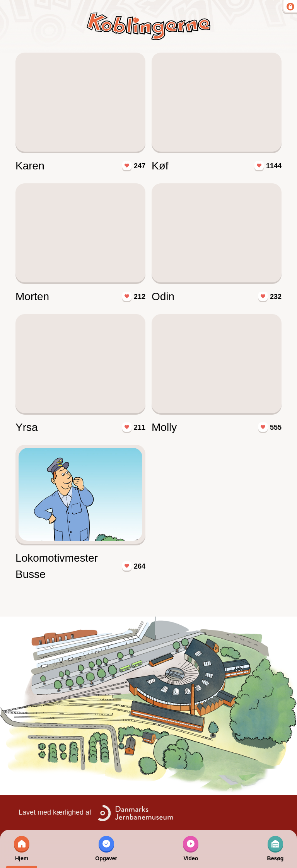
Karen (30, 166)
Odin (163, 296)
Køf (160, 166)
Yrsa (27, 427)
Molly (164, 427)
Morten (32, 296)
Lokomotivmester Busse (57, 566)
